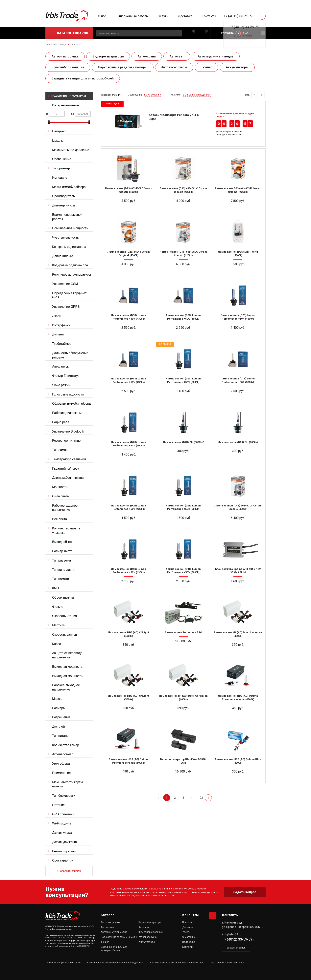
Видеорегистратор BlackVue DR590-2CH (183, 761)
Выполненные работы (132, 16)
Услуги (163, 16)
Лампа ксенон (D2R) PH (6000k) (238, 442)
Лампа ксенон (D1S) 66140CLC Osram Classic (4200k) (183, 254)
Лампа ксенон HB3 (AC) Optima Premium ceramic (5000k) (129, 761)
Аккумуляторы (237, 67)
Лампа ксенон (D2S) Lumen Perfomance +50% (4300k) (238, 317)
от (47, 114)
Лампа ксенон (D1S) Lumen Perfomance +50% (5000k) (238, 380)
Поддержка (189, 942)
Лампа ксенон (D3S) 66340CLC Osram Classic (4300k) (183, 190)
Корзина (227, 33)
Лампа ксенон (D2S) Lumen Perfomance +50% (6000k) (129, 444)
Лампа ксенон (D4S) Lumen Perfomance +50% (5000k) (183, 571)
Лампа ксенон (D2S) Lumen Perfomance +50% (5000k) (183, 380)
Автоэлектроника (65, 56)
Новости (187, 922)
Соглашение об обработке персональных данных (115, 963)
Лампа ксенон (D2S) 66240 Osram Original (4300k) (129, 254)
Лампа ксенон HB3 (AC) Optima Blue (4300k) (238, 761)
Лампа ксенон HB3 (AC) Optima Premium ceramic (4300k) (238, 698)
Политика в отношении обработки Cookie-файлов (176, 963)
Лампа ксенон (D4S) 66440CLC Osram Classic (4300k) (238, 507)
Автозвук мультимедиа (216, 56)
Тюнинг (206, 67)
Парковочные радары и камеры (123, 67)
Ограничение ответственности (227, 963)
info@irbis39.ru (232, 934)
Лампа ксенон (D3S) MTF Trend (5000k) (238, 254)
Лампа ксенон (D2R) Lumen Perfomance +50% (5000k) (183, 507)
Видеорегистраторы (108, 56)
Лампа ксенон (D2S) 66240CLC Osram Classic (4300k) (129, 190)
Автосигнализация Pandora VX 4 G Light (174, 117)
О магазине (189, 937)
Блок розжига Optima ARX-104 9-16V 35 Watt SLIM (238, 571)
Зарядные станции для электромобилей (83, 78)
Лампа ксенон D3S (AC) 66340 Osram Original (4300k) (238, 190)
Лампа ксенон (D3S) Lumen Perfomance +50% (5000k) (183, 317)
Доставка (185, 16)
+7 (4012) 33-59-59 (238, 16)
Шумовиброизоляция (68, 67)
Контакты (209, 16)
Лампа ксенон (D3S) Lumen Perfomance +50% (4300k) (129, 317)
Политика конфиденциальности (63, 963)
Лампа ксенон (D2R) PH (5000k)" (183, 442)
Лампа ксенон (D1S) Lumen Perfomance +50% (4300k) (129, 380)
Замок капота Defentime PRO (183, 632)
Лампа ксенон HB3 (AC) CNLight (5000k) (129, 698)
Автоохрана (147, 56)
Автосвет (177, 56)
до (72, 114)
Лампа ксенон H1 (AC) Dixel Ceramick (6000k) (183, 698)
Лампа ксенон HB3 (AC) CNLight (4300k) (129, 634)
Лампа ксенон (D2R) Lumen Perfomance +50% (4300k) (129, 507)
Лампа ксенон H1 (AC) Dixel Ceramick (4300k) (238, 634)
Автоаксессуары (174, 67)
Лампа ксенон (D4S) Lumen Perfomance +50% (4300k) (129, 571)
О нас (102, 16)
